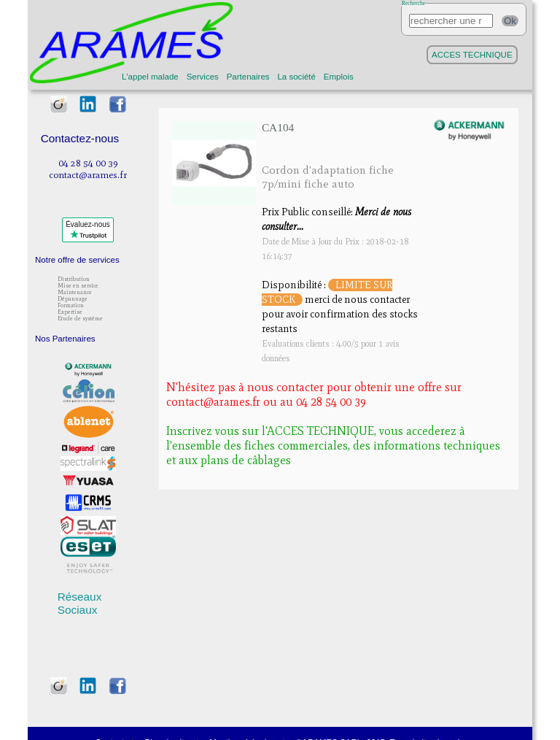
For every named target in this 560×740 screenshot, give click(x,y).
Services (203, 77)
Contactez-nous (80, 138)
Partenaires (248, 77)
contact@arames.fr (88, 174)
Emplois (339, 77)
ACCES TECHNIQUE (472, 55)
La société (296, 77)
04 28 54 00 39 (88, 163)
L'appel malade (150, 77)
